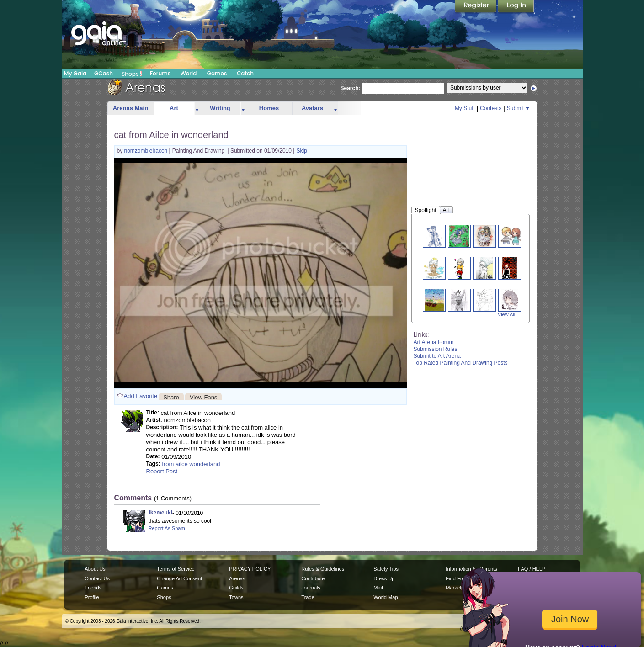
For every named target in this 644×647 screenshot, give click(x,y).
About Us (95, 569)
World (189, 73)
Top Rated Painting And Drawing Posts (461, 363)
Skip (301, 151)
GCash (104, 73)
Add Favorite (141, 396)
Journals (311, 588)
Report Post (162, 471)
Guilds (236, 588)
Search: (351, 88)
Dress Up (384, 578)
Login (516, 7)
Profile (92, 597)
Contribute (313, 578)
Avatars (312, 108)
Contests (491, 108)
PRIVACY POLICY (250, 569)
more (197, 109)
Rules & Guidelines (323, 569)
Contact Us (97, 578)
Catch (245, 73)
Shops (132, 74)
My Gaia (75, 73)
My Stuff (465, 108)
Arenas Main (130, 108)
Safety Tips (386, 569)
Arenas (237, 578)
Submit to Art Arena (437, 356)
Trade (308, 597)
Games (217, 73)
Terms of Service (176, 569)
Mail (378, 588)
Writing (220, 108)
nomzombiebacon (147, 151)
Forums (160, 73)
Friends (93, 588)
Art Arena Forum (434, 342)
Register (476, 7)
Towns (236, 597)
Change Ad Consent (179, 578)
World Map (386, 597)
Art (174, 108)
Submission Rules (436, 349)
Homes (269, 108)
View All (506, 314)
